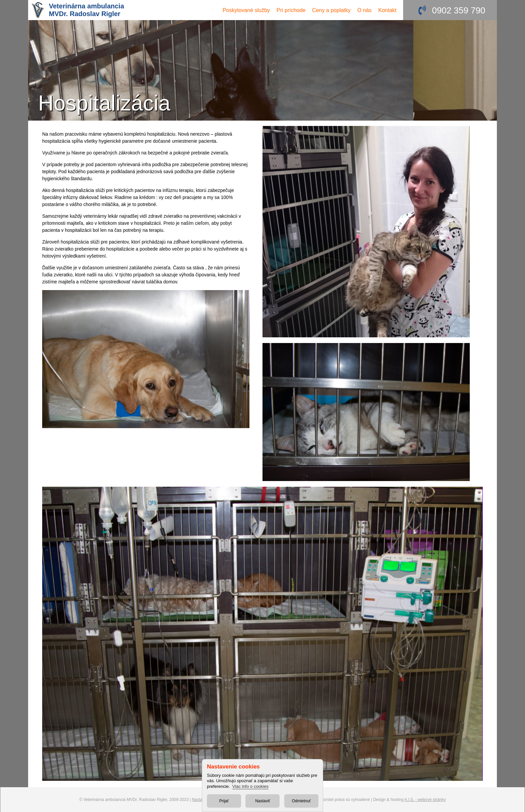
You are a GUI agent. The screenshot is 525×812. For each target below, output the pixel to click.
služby (246, 10)
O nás (364, 10)
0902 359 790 (459, 10)
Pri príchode (291, 10)
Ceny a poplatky (331, 10)
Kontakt (387, 10)
